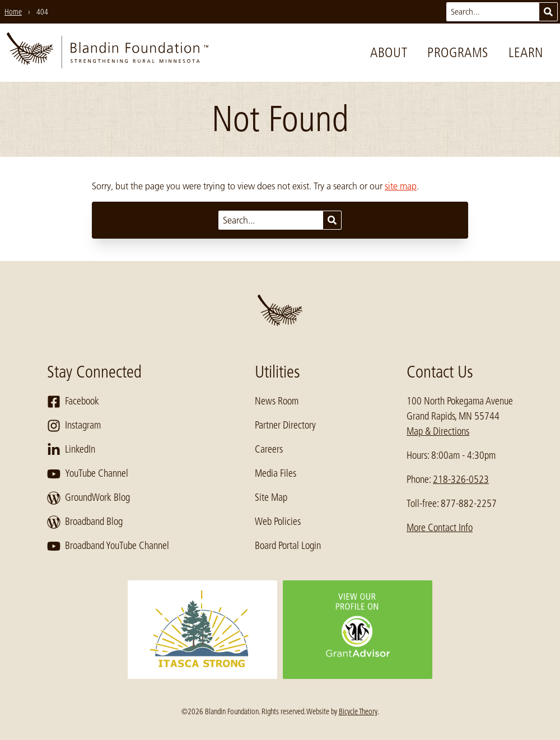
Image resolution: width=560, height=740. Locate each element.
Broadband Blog (85, 522)
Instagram (74, 426)
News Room (277, 401)
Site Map (271, 497)
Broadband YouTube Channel (108, 546)
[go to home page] (108, 53)
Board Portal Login (288, 546)
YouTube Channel (88, 474)
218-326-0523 (461, 480)
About (389, 52)
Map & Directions (438, 431)
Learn (526, 52)
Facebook (73, 402)
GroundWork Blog (88, 498)
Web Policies (278, 522)
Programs (458, 52)
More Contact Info (440, 528)
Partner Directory (285, 425)
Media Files (276, 473)
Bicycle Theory (358, 711)
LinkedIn (71, 450)
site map (401, 186)
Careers (269, 449)
